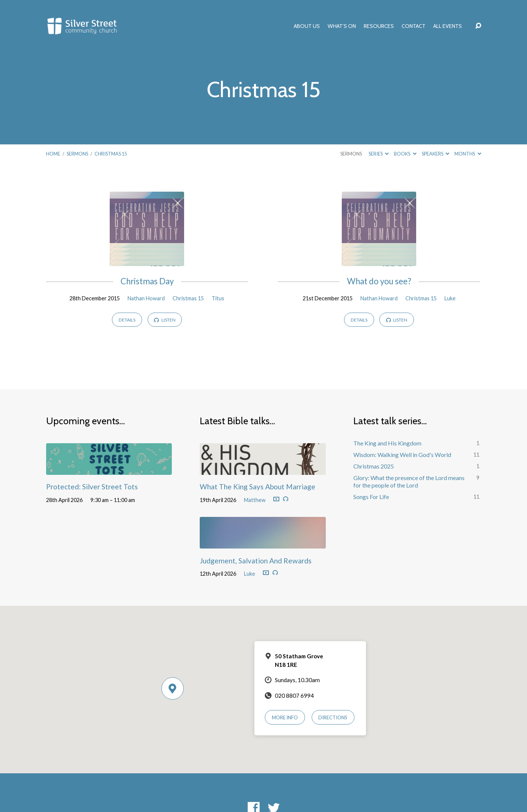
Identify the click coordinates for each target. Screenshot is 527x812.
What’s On (342, 26)
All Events (448, 26)
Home (53, 154)
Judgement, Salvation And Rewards (256, 561)
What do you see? (379, 281)
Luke (450, 298)
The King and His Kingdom (387, 443)
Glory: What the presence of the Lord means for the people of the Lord (409, 482)
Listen (165, 320)
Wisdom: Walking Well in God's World (402, 455)
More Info (285, 717)
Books (405, 154)
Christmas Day (147, 281)
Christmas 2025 (374, 466)
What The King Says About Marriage (258, 487)
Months (468, 154)
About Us (307, 26)
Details (127, 320)
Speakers (436, 154)
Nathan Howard (146, 298)
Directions (333, 717)
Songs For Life (371, 497)
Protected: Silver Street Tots (92, 487)
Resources (379, 26)
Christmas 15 (111, 154)
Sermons (77, 154)
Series (379, 154)
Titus (218, 298)
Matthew (255, 500)
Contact (414, 26)
